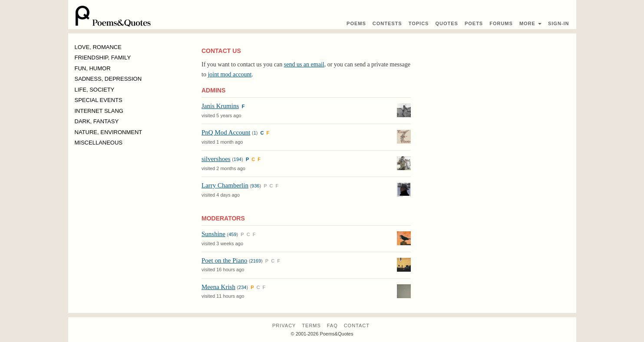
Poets (474, 23)
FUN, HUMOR (93, 68)
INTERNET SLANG (99, 111)
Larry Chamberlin (225, 185)
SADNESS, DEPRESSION (108, 79)
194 (238, 159)
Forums (501, 23)
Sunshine (213, 234)
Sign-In (559, 23)
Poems (356, 23)
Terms (311, 326)
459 (232, 234)
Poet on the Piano (224, 260)
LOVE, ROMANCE (98, 47)
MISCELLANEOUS (99, 143)
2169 (256, 261)
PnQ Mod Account (226, 132)
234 (242, 287)
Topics (419, 23)
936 (255, 186)
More (530, 23)
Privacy (284, 326)
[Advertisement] (497, 107)
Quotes (446, 23)
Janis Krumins (220, 106)
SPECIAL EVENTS (99, 100)
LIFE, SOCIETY (95, 90)
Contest (387, 23)
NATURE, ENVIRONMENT (109, 132)
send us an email (304, 64)
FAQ (332, 326)
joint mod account (230, 74)
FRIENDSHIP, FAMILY (103, 58)
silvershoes (216, 159)
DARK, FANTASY (97, 121)
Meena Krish (218, 287)
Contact (357, 326)
